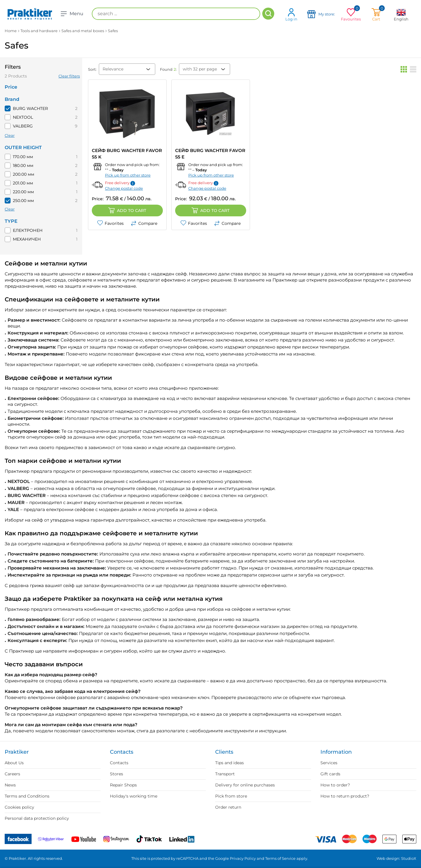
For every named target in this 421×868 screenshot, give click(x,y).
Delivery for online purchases (245, 785)
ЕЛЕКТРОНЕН (28, 230)
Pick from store (231, 796)
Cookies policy (19, 807)
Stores (117, 774)
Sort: (92, 69)
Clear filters (69, 76)
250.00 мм (23, 201)
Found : (168, 69)
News (10, 785)
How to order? (335, 785)
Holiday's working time (134, 796)
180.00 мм (23, 165)
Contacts (119, 763)
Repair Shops (123, 785)
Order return (228, 807)
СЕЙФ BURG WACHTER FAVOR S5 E (210, 154)
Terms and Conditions (27, 796)
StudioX (409, 858)
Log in (291, 14)
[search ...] (176, 14)
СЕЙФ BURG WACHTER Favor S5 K (127, 154)
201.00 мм (23, 183)
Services (329, 763)
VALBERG (23, 126)
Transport (225, 774)
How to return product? (345, 796)
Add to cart (127, 210)
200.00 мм (24, 174)
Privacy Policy (243, 858)
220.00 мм (23, 192)
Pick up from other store (128, 175)
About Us (14, 763)
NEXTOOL (23, 117)
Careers (12, 774)
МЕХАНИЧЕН (27, 239)
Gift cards (330, 774)
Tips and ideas (230, 763)
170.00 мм (23, 157)
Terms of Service (280, 858)
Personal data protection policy (37, 818)
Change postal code (124, 188)
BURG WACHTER (30, 108)
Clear (10, 135)
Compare (144, 223)
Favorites (110, 223)
